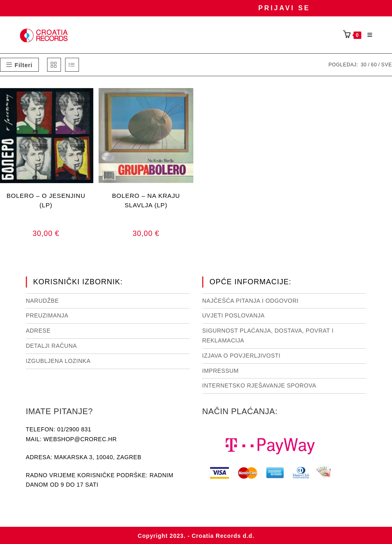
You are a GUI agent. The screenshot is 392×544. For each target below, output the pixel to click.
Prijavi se (284, 8)
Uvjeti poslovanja (233, 315)
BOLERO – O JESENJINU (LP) (46, 200)
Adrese (38, 331)
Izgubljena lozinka (58, 361)
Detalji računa (51, 346)
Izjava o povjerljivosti (241, 356)
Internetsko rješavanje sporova (259, 385)
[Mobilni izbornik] (367, 35)
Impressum (220, 371)
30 (364, 65)
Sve (387, 65)
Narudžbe (42, 301)
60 (374, 65)
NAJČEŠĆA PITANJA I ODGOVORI (250, 301)
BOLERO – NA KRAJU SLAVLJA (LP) (146, 200)
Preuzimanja (47, 315)
